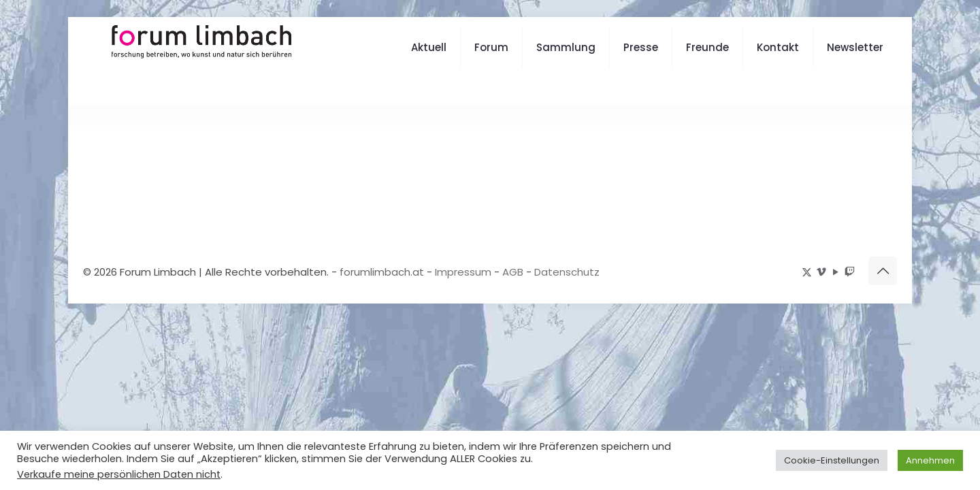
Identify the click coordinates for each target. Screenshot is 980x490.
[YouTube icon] (835, 272)
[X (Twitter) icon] (807, 272)
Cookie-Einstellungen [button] (832, 460)
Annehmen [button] (930, 460)
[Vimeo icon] (821, 272)
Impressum (463, 272)
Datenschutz (567, 272)
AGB (513, 272)
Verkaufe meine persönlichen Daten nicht (119, 474)
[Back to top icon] (883, 271)
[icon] (850, 272)
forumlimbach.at (382, 272)
